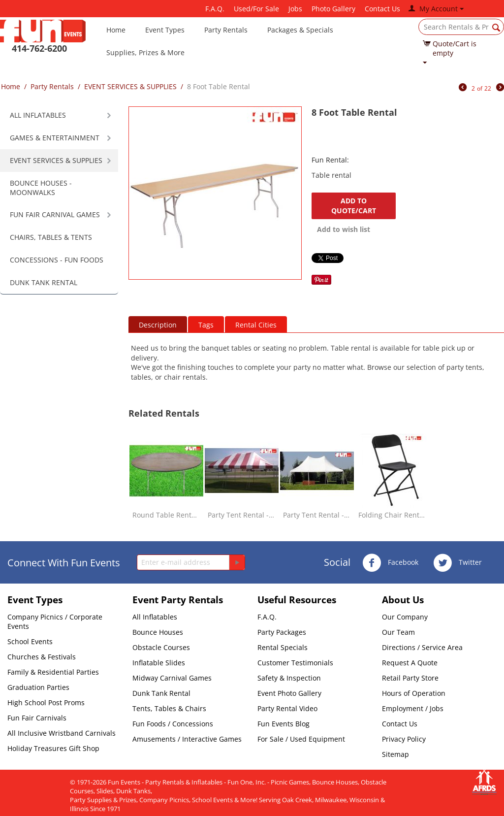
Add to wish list (344, 229)
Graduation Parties (38, 687)
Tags (206, 325)
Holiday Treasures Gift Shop (53, 748)
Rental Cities (256, 325)
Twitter (457, 563)
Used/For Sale (256, 9)
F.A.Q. (215, 9)
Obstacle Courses (161, 647)
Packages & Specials (300, 30)
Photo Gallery (333, 9)
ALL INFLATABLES (38, 115)
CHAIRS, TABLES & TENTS (51, 237)
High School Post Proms (46, 702)
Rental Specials (283, 647)
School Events (30, 641)
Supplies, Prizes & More (145, 52)
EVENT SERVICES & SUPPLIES (130, 86)
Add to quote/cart (354, 206)
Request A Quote (410, 663)
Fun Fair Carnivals (37, 718)
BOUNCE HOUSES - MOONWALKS (41, 188)
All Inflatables (155, 617)
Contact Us (382, 9)
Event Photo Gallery (289, 693)
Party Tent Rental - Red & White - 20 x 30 (242, 515)
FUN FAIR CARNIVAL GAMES (55, 214)
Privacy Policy (404, 739)
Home (116, 30)
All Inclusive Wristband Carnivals (62, 733)
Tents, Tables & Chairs (169, 708)
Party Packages (282, 632)
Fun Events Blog (283, 724)
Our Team (398, 632)
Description (158, 325)
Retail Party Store (410, 678)
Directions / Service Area (422, 647)
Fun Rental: (330, 160)
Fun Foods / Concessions (173, 724)
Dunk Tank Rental (161, 693)
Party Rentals (226, 30)
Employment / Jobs (413, 708)
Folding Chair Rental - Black (392, 515)
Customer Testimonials (295, 663)
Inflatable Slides (159, 663)
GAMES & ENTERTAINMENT (55, 138)
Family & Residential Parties (53, 672)
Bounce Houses (158, 632)
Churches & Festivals (42, 657)
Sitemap (395, 754)
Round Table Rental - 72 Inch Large (166, 515)
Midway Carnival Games (172, 678)
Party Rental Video (287, 708)
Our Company (405, 617)
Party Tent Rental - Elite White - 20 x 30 (317, 515)
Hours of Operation (414, 693)
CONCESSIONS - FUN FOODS (57, 260)
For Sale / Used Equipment (301, 739)
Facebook (390, 563)
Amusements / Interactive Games (187, 739)
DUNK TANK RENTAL (44, 282)
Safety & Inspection (289, 678)
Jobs (295, 9)
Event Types (165, 30)
